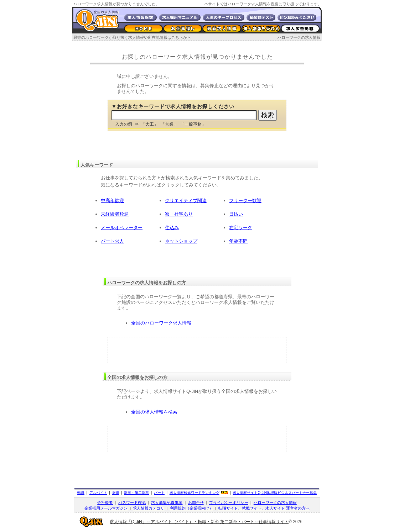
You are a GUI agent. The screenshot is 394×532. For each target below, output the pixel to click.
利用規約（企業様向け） (191, 508)
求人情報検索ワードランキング (195, 493)
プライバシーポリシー (229, 502)
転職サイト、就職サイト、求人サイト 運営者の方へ (264, 508)
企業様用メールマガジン (106, 508)
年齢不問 (238, 241)
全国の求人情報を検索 (154, 412)
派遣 (116, 493)
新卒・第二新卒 (136, 493)
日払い (236, 214)
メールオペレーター (122, 228)
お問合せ (196, 502)
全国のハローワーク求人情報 (161, 323)
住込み (172, 228)
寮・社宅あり (179, 214)
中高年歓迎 (112, 201)
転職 (81, 493)
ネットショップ (181, 241)
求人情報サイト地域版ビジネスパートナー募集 (275, 493)
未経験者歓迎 (115, 214)
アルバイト (98, 493)
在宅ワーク (241, 228)
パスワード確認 (132, 502)
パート (159, 493)
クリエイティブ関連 (186, 201)
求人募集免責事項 (167, 502)
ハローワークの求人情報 (299, 37)
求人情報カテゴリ (149, 508)
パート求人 (112, 241)
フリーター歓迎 (245, 201)
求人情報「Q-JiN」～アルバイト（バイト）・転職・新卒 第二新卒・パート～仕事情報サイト (199, 522)
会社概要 (105, 502)
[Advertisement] (197, 350)
